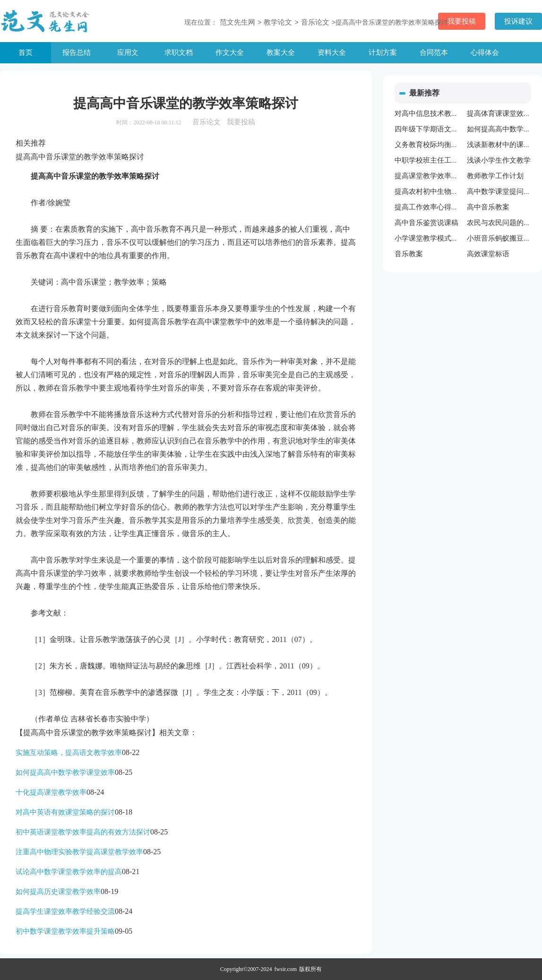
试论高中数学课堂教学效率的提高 (69, 872)
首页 (26, 52)
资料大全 (332, 52)
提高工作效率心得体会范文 (437, 207)
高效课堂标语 (488, 254)
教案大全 (281, 52)
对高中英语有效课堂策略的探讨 (65, 812)
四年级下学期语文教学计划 (437, 129)
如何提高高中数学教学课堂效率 (65, 772)
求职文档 (179, 52)
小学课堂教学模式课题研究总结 (444, 238)
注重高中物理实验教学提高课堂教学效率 (79, 852)
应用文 (128, 52)
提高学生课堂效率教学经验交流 (65, 911)
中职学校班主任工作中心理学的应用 (451, 160)
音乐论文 (315, 22)
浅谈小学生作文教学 (499, 160)
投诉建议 (518, 21)
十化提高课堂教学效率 (51, 792)
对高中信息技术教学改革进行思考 (448, 113)
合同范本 (434, 52)
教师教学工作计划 (495, 176)
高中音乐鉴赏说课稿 (426, 223)
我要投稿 (241, 122)
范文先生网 (237, 22)
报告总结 (77, 52)
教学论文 (278, 22)
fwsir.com (286, 969)
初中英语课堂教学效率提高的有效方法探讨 (83, 832)
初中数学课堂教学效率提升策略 (65, 931)
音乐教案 (409, 254)
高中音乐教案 (488, 207)
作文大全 (230, 52)
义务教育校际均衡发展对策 (437, 145)
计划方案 (383, 52)
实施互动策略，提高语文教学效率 (69, 753)
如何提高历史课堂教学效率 (58, 892)
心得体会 (485, 52)
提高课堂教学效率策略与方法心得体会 (455, 176)
